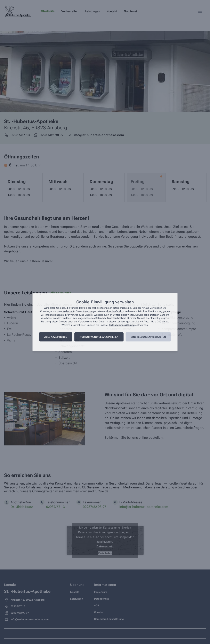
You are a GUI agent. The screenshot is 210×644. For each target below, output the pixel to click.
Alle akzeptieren (56, 337)
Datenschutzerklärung (122, 325)
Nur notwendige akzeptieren (99, 337)
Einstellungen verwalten (148, 337)
